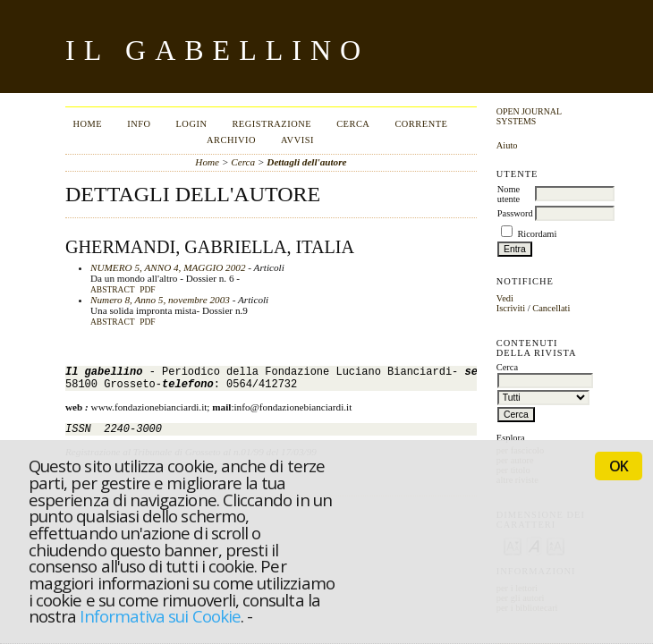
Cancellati (551, 308)
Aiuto (507, 145)
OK (619, 466)
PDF (147, 290)
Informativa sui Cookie (160, 616)
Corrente (421, 124)
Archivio (231, 140)
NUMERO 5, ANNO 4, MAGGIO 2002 (168, 267)
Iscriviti (511, 308)
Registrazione (271, 124)
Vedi (505, 298)
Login (191, 124)
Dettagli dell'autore (306, 162)
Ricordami (537, 234)
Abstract (113, 290)
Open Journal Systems (529, 116)
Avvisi (297, 140)
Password (515, 213)
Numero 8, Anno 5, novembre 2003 (160, 300)
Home (87, 124)
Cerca (353, 124)
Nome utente (509, 194)
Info (139, 124)
